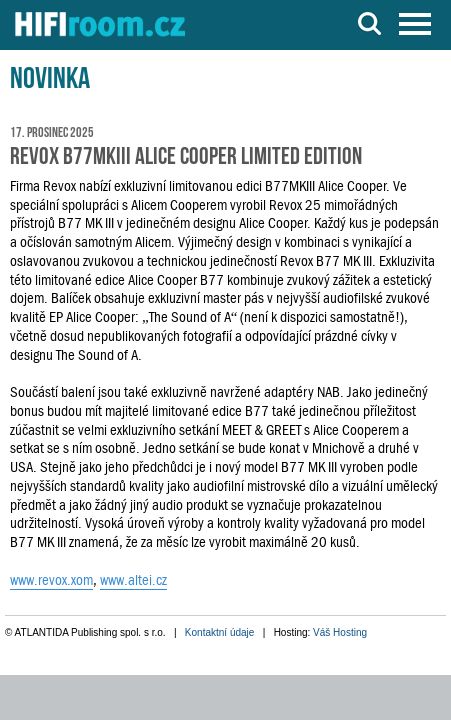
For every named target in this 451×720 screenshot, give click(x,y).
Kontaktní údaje (220, 632)
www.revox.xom (51, 580)
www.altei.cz (133, 580)
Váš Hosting (340, 632)
